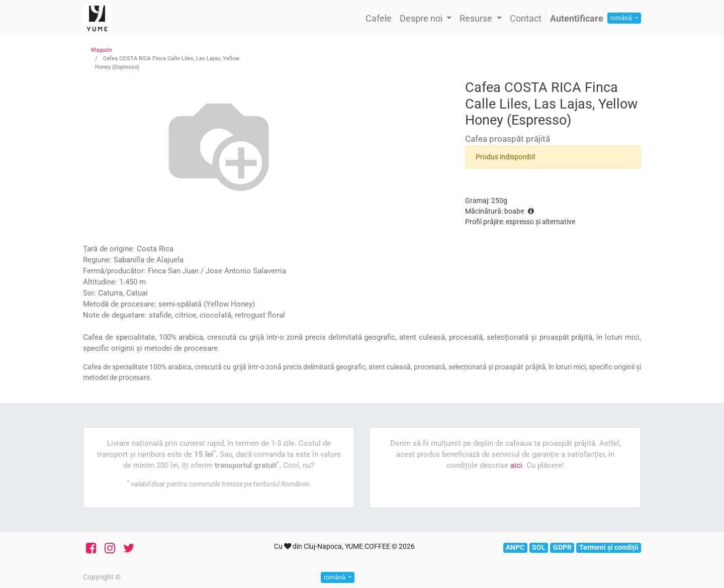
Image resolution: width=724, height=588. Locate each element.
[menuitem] (379, 18)
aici (516, 465)
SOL (539, 547)
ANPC (515, 547)
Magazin (102, 50)
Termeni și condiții (609, 547)
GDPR (562, 547)
